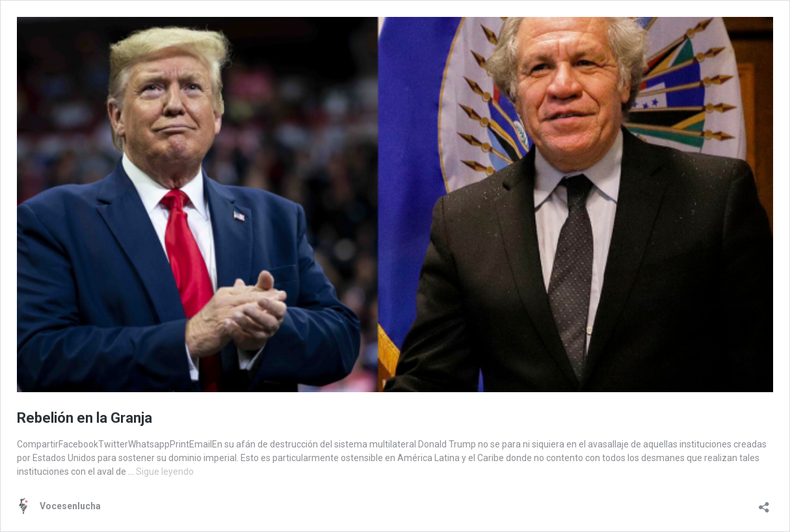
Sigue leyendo (165, 472)
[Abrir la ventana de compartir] (764, 503)
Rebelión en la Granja (85, 418)
